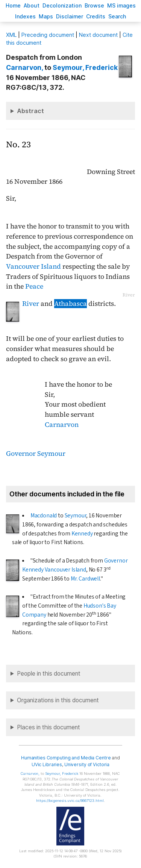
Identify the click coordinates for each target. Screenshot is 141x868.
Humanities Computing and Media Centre (66, 758)
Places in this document (49, 727)
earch (117, 16)
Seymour (76, 516)
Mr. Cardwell (85, 579)
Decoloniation (62, 5)
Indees (25, 16)
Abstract (30, 111)
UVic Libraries (47, 764)
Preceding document (48, 35)
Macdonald (44, 516)
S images (121, 5)
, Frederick (85, 67)
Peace (34, 286)
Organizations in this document (58, 700)
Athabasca (70, 304)
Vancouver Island (33, 266)
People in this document (49, 674)
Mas (46, 16)
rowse (94, 5)
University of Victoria (87, 764)
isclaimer (70, 16)
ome (13, 5)
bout (32, 5)
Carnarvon (62, 425)
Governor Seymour (36, 454)
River (31, 304)
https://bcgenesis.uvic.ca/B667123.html (70, 801)
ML (11, 35)
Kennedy (82, 534)
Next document (98, 35)
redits (96, 16)
